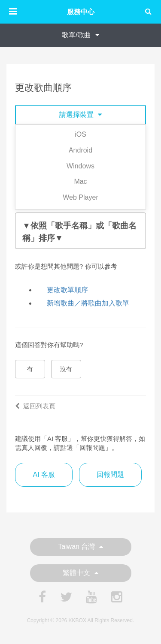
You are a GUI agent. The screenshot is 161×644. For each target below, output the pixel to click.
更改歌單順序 (67, 290)
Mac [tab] (80, 181)
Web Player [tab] (80, 197)
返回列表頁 (35, 406)
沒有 (66, 369)
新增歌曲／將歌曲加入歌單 (88, 303)
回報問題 (110, 475)
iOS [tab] (80, 134)
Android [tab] (80, 150)
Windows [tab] (80, 166)
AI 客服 (44, 475)
